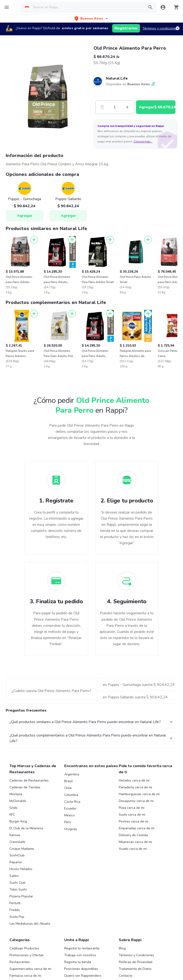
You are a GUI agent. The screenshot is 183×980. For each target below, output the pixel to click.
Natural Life (117, 78)
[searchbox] (87, 7)
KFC (12, 870)
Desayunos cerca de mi (136, 856)
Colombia (71, 850)
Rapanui (16, 917)
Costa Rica (72, 857)
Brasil (68, 836)
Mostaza (16, 849)
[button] (92, 18)
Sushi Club (17, 938)
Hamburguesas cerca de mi (139, 849)
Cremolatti (17, 897)
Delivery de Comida (133, 890)
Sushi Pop (17, 972)
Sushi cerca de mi (132, 870)
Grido (13, 863)
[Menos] (102, 107)
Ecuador (70, 864)
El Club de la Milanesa (26, 883)
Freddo (15, 965)
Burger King (18, 877)
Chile (68, 843)
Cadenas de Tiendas (25, 842)
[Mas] (127, 107)
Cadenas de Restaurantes (29, 836)
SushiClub (17, 910)
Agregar (25, 216)
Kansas (15, 890)
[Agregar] (34, 240)
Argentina (72, 829)
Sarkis (14, 931)
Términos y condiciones (160, 28)
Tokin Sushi (18, 945)
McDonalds (18, 856)
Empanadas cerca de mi (137, 883)
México (69, 870)
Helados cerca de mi (134, 836)
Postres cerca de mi (134, 877)
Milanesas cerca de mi (135, 897)
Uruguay (71, 884)
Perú (68, 877)
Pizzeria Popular (21, 951)
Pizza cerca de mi (132, 863)
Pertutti (15, 958)
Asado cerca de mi (133, 904)
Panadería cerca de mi (135, 842)
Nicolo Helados (21, 924)
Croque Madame (22, 904)
